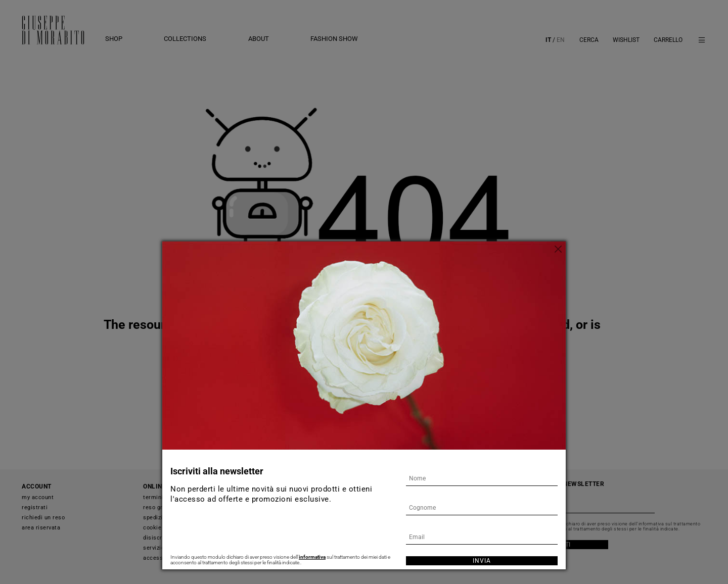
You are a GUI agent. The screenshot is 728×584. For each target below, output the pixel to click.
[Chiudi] (558, 249)
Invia (482, 561)
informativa (312, 557)
